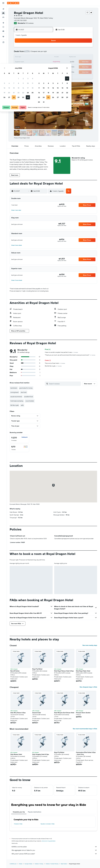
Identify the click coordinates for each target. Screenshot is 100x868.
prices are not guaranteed (48, 841)
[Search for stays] (3, 13)
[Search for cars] (3, 17)
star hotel (24, 392)
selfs (22, 405)
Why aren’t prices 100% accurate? (54, 854)
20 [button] (23, 62)
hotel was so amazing (17, 401)
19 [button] (19, 62)
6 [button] (23, 52)
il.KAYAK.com (13, 864)
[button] (3, 3)
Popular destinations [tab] (35, 812)
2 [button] (37, 48)
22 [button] (33, 62)
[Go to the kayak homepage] (13, 3)
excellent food (29, 397)
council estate (30, 401)
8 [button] (33, 52)
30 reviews (30, 23)
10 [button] (42, 52)
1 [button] (33, 48)
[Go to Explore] (3, 23)
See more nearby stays (90, 645)
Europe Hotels (29, 864)
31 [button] (42, 67)
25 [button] (47, 62)
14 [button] (28, 57)
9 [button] (37, 52)
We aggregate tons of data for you (54, 850)
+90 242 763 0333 (20, 20)
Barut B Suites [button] (15, 671)
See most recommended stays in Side (85, 729)
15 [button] (33, 57)
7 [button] (28, 52)
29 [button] (33, 67)
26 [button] (19, 67)
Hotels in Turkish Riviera (52, 864)
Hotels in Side (18, 824)
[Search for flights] (3, 9)
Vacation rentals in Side (48, 824)
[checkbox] (19, 439)
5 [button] (19, 52)
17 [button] (42, 57)
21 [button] (28, 62)
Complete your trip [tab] (19, 812)
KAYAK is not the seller (54, 847)
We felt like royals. (53, 366)
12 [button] (19, 57)
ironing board (14, 392)
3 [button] (42, 48)
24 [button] (42, 62)
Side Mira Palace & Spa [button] (18, 713)
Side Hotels (64, 864)
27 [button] (23, 67)
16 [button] (37, 57)
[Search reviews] (64, 384)
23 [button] (37, 62)
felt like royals (15, 405)
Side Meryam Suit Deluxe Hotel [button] (64, 713)
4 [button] (47, 48)
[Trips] (3, 37)
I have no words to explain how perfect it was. (61, 352)
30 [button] (37, 67)
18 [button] (47, 57)
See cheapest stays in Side (88, 687)
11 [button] (47, 52)
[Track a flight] (3, 27)
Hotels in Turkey (39, 864)
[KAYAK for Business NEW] (3, 31)
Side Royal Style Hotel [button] (83, 671)
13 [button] (23, 57)
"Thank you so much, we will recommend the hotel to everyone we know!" (70, 355)
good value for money (26, 388)
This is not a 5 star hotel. (55, 363)
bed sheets (14, 388)
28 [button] (28, 67)
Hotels (21, 864)
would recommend (16, 397)
